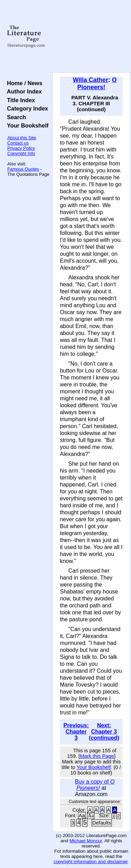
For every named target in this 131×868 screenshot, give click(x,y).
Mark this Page (97, 756)
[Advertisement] (91, 36)
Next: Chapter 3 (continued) (104, 732)
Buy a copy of (95, 785)
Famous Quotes (23, 169)
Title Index (19, 100)
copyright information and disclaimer (91, 862)
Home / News (23, 83)
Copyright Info (21, 153)
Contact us (18, 143)
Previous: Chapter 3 (76, 732)
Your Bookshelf (26, 125)
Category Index (26, 108)
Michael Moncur (86, 841)
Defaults (102, 823)
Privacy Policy (21, 148)
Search (15, 117)
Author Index (23, 91)
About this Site (22, 138)
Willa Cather (91, 80)
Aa (82, 816)
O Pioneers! (97, 84)
